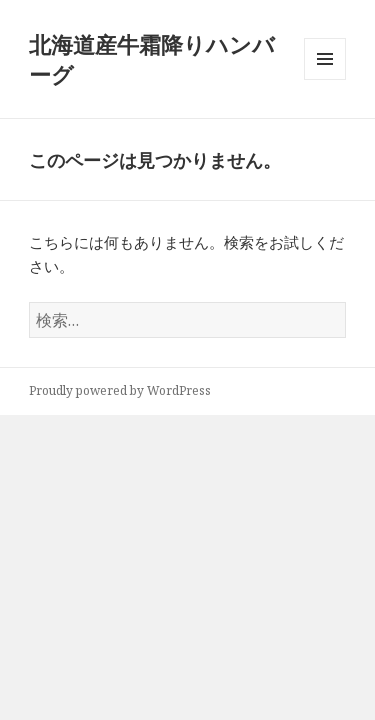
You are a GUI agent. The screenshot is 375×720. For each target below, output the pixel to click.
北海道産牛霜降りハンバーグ (152, 59)
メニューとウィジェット (325, 79)
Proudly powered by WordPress (120, 390)
